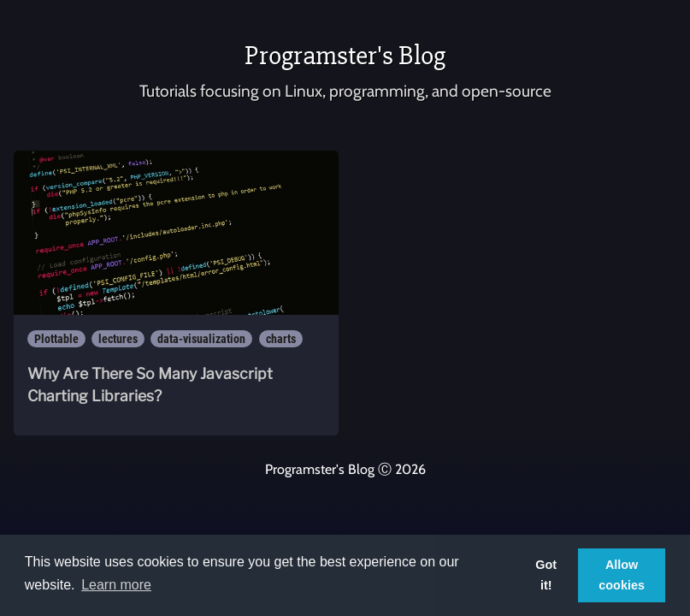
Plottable (56, 339)
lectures (118, 339)
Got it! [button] (546, 575)
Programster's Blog (345, 55)
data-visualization (201, 339)
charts (281, 339)
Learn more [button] (116, 585)
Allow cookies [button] (622, 575)
